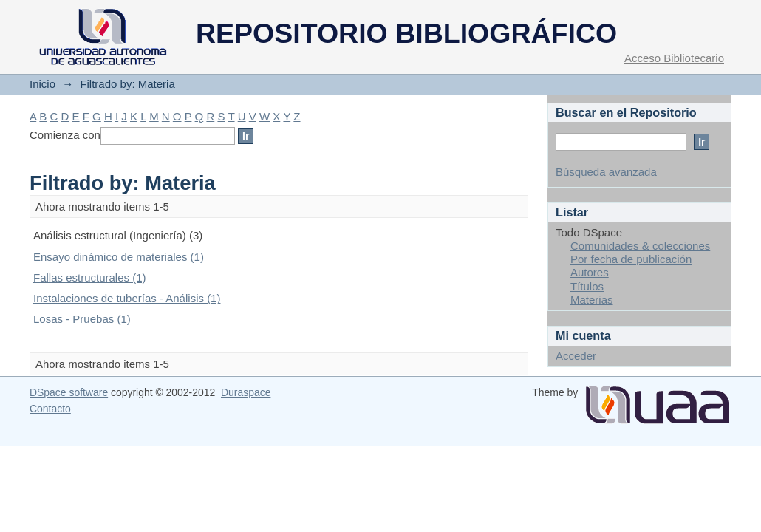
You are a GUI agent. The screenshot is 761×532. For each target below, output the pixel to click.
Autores (590, 272)
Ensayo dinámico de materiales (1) (119, 257)
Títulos (587, 286)
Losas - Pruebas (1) (82, 319)
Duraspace (246, 392)
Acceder (576, 356)
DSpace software (69, 392)
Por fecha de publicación (631, 259)
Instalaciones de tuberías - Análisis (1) (127, 298)
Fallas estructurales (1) (90, 277)
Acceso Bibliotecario (674, 58)
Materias (592, 300)
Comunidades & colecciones (640, 246)
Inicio (42, 84)
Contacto (50, 409)
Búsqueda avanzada (606, 172)
